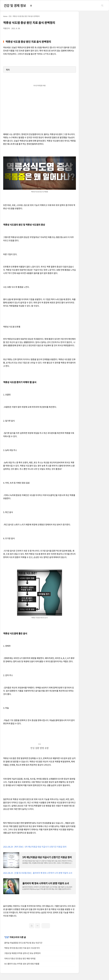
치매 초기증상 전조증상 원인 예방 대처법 (20, 959)
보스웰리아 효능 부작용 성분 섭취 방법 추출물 (22, 964)
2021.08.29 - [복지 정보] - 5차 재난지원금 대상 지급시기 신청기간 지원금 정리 (35, 847)
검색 (102, 6)
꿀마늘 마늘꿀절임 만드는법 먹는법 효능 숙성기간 (23, 943)
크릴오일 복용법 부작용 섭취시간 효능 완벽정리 (22, 953)
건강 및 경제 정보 (15, 5)
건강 (7, 937)
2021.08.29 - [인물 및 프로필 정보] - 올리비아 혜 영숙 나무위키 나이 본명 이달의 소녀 (38, 873)
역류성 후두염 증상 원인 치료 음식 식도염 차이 (22, 948)
